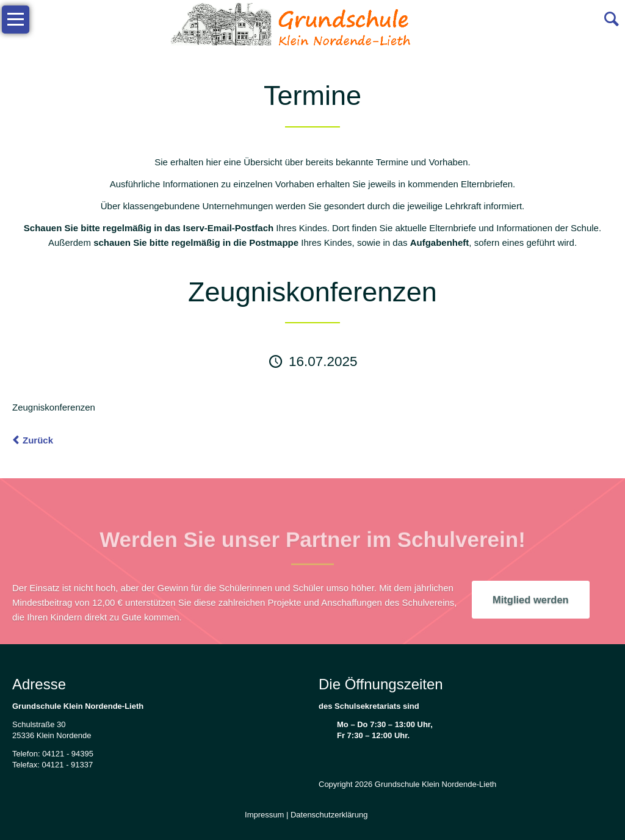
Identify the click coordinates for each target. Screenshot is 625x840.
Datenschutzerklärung (329, 815)
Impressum (264, 815)
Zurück (38, 440)
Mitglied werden (531, 600)
